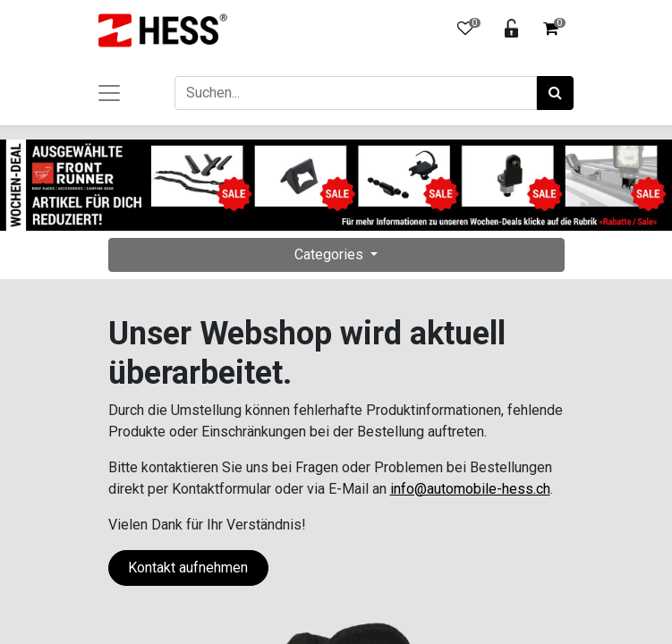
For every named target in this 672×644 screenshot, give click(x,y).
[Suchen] (555, 93)
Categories (331, 254)
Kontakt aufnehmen (188, 568)
